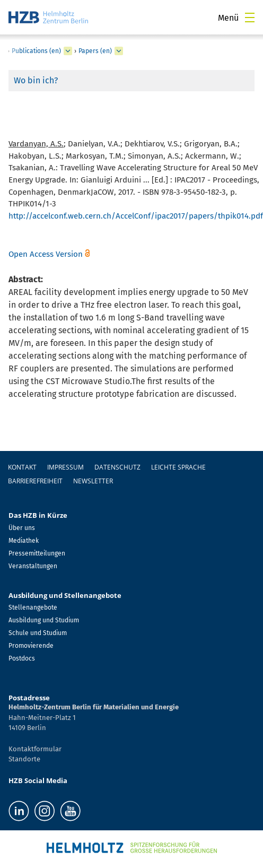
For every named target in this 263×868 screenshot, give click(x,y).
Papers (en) (95, 51)
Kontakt (22, 467)
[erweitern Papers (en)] (119, 51)
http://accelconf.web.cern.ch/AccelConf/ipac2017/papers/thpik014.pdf (136, 216)
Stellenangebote (33, 607)
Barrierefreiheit (35, 481)
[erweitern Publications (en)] (68, 51)
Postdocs (22, 658)
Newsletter (93, 481)
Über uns (22, 528)
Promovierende (31, 646)
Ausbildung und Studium (44, 620)
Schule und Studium (38, 633)
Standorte (24, 759)
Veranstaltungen (33, 566)
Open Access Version (46, 254)
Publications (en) (36, 51)
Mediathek (24, 541)
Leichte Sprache (178, 467)
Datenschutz (117, 467)
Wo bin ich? (36, 80)
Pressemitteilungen (37, 553)
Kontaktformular (35, 749)
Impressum (65, 467)
